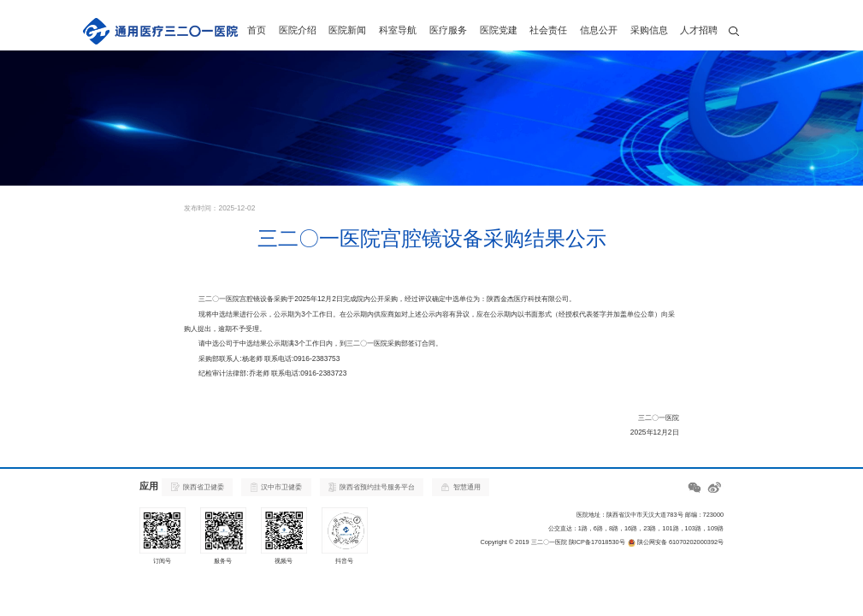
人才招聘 (699, 30)
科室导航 (398, 30)
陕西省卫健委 (198, 487)
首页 (257, 30)
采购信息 (649, 30)
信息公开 (599, 30)
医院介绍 (298, 30)
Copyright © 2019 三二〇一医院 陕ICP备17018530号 (552, 542)
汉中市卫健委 (277, 487)
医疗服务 (448, 30)
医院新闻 (347, 30)
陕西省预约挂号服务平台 (372, 487)
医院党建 (499, 30)
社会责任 (548, 30)
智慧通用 (461, 487)
